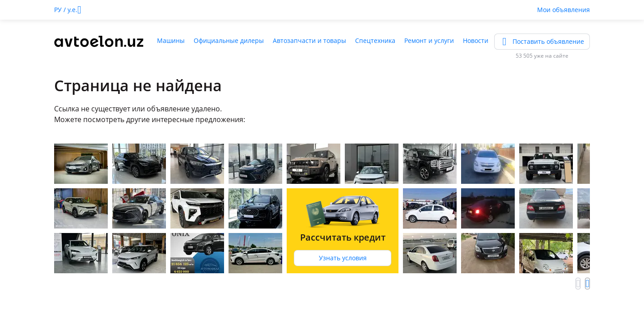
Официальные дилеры (229, 40)
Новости (476, 40)
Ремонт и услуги (429, 40)
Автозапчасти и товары (309, 40)
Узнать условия (343, 258)
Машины (171, 40)
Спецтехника (375, 40)
